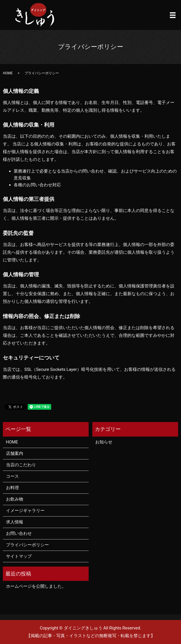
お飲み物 (15, 499)
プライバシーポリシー (27, 545)
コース (12, 476)
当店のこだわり (21, 465)
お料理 (12, 488)
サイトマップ (19, 556)
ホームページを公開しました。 (36, 586)
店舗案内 (15, 453)
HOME (8, 73)
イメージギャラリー (25, 511)
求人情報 (15, 522)
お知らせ (104, 442)
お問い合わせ (19, 533)
